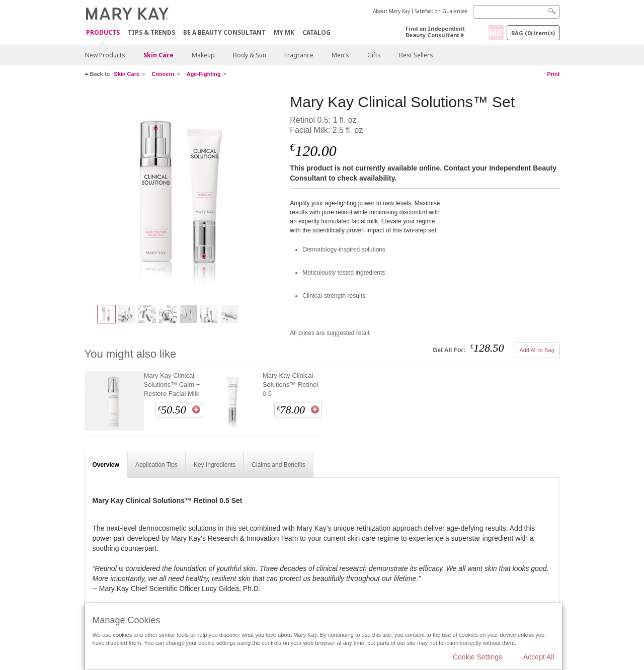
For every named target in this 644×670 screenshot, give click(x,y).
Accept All (539, 657)
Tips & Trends (151, 32)
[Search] (516, 12)
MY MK (284, 32)
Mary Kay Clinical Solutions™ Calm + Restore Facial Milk (172, 385)
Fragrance (299, 55)
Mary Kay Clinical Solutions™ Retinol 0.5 (291, 385)
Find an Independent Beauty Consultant (435, 32)
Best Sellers (416, 55)
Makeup (203, 55)
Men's (340, 55)
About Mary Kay (391, 11)
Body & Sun (250, 55)
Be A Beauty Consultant (224, 32)
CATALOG (316, 32)
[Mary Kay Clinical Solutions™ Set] (184, 194)
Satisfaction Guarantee (441, 11)
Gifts (374, 55)
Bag (533, 33)
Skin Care (158, 55)
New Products (105, 55)
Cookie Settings (477, 657)
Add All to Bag (537, 350)
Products (103, 33)
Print (553, 74)
